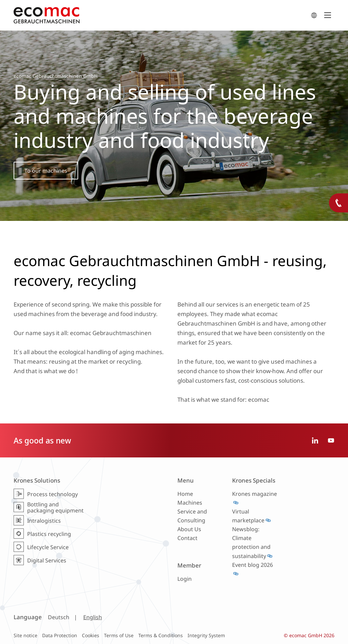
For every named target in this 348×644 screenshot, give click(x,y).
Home (185, 494)
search (314, 15)
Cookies (91, 635)
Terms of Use (119, 635)
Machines (190, 503)
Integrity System (206, 635)
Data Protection (60, 635)
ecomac (160, 15)
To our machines (46, 171)
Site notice (25, 635)
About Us (189, 529)
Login (185, 579)
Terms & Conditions (161, 635)
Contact (187, 538)
